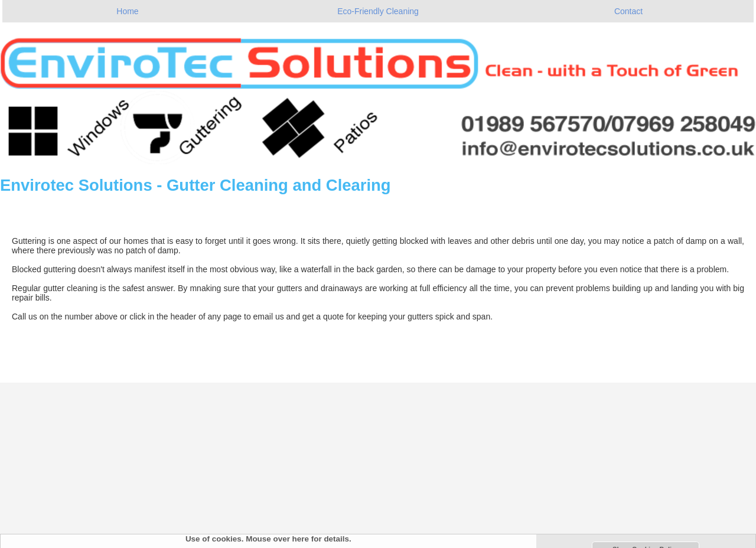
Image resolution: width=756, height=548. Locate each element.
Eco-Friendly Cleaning (378, 11)
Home (127, 11)
